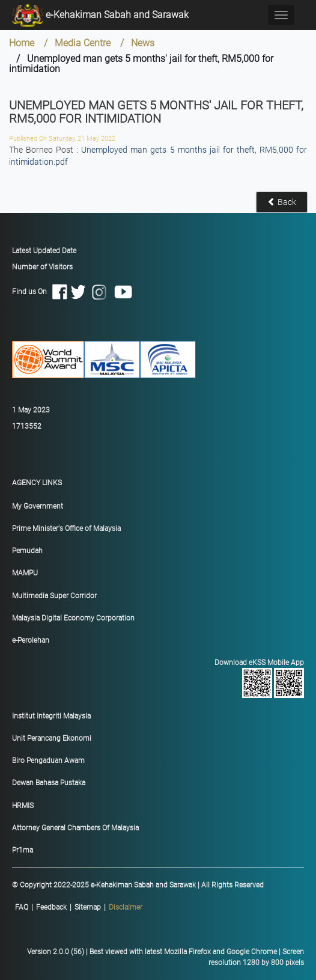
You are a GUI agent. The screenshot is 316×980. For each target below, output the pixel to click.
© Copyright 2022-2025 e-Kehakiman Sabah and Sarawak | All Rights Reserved (138, 885)
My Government (38, 506)
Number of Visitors (42, 267)
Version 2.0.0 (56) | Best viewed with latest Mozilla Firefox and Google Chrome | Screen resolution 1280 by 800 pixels (166, 957)
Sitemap (88, 907)
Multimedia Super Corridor (54, 596)
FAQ (22, 907)
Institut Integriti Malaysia (51, 716)
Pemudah (27, 551)
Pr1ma (23, 850)
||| (79, 908)
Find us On (73, 292)
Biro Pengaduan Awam (48, 761)
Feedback (51, 907)
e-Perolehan (31, 640)
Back (282, 202)
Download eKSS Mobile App (161, 678)
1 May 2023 (31, 410)
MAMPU (25, 573)
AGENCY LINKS (37, 483)
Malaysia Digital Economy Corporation (73, 618)
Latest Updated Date (44, 251)
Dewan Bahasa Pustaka (49, 783)
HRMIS (23, 806)
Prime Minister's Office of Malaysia (66, 528)
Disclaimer (126, 907)
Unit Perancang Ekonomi (52, 738)
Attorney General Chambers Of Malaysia (75, 828)
